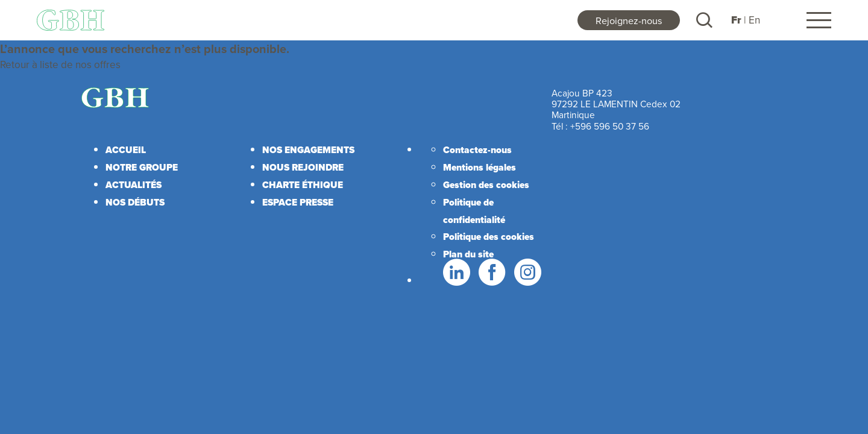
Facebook (491, 272)
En (754, 20)
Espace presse (298, 202)
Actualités (134, 185)
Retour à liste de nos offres (60, 64)
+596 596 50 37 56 (610, 126)
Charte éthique (303, 185)
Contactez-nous (477, 150)
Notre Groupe (142, 167)
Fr (736, 20)
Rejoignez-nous (629, 20)
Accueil (126, 150)
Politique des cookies (489, 237)
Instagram (527, 272)
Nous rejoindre (303, 167)
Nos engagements (308, 150)
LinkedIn (456, 272)
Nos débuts (135, 202)
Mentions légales (480, 167)
